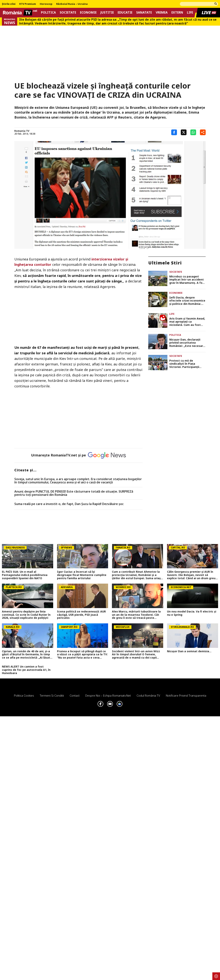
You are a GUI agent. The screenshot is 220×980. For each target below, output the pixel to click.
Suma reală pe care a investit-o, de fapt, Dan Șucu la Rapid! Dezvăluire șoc (69, 504)
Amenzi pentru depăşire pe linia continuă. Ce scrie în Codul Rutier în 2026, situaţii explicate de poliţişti (26, 615)
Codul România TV (148, 695)
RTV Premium (28, 4)
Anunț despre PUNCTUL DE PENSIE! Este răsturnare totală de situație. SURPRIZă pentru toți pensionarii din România (74, 493)
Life (190, 13)
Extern (177, 13)
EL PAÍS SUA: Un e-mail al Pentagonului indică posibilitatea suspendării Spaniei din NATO (25, 575)
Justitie (107, 13)
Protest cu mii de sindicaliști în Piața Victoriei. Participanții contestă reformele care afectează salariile (186, 364)
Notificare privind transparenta (186, 695)
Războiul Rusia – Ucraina (72, 4)
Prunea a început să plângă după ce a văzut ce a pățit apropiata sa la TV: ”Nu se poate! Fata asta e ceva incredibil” (82, 655)
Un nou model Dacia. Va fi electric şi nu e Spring (192, 613)
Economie (88, 13)
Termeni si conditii (52, 695)
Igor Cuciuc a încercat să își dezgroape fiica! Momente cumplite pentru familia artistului (82, 575)
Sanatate (144, 13)
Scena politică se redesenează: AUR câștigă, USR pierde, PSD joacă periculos (81, 615)
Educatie (125, 13)
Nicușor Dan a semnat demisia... (189, 651)
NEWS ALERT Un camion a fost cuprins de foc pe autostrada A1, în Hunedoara (26, 670)
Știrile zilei (9, 4)
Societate (68, 13)
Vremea (162, 13)
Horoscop (46, 4)
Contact (75, 695)
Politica (48, 13)
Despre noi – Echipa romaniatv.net (108, 695)
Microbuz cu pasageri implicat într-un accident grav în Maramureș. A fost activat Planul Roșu (187, 280)
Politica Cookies (24, 695)
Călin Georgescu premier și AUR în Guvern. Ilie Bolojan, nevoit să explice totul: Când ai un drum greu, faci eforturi (192, 575)
